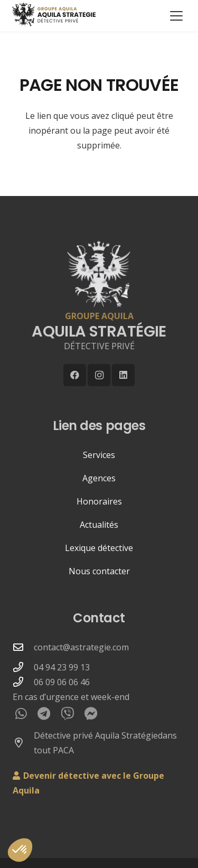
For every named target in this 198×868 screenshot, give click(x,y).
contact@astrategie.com (81, 647)
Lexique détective (99, 548)
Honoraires (99, 501)
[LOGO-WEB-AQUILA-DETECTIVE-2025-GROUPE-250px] (52, 15)
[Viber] (67, 713)
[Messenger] (91, 713)
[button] (176, 16)
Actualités (99, 525)
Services (99, 455)
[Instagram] (99, 375)
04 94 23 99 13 (62, 667)
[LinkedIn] (123, 375)
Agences (99, 478)
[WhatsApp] (21, 713)
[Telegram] (44, 713)
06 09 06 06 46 (62, 682)
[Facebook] (75, 375)
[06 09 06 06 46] (23, 682)
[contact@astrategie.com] (23, 647)
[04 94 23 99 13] (23, 667)
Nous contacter (99, 571)
